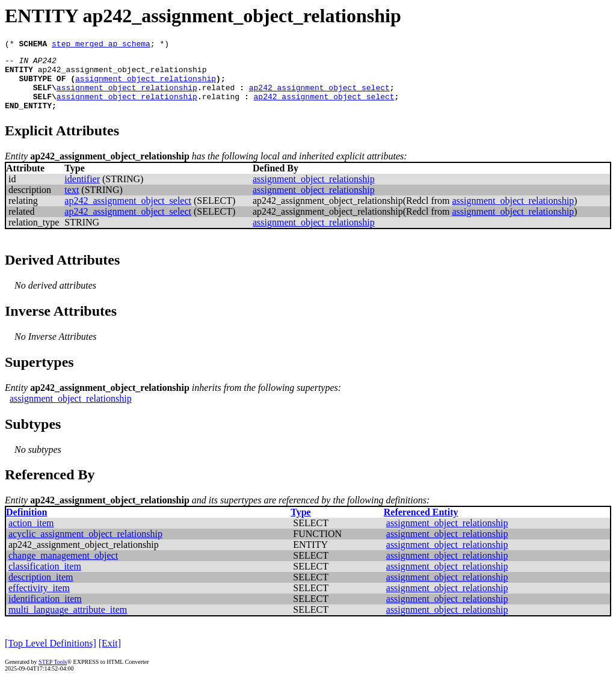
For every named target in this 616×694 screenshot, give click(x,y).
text (72, 202)
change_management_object (63, 568)
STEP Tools (53, 674)
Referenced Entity (421, 525)
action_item (31, 536)
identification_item (45, 611)
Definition (26, 525)
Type (300, 525)
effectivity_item (39, 600)
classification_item (45, 579)
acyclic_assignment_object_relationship (85, 546)
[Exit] (110, 656)
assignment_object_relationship (146, 85)
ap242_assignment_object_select (319, 96)
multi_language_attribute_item (68, 622)
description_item (41, 590)
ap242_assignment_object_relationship (122, 75)
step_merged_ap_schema (101, 45)
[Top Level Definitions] (51, 656)
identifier (82, 192)
